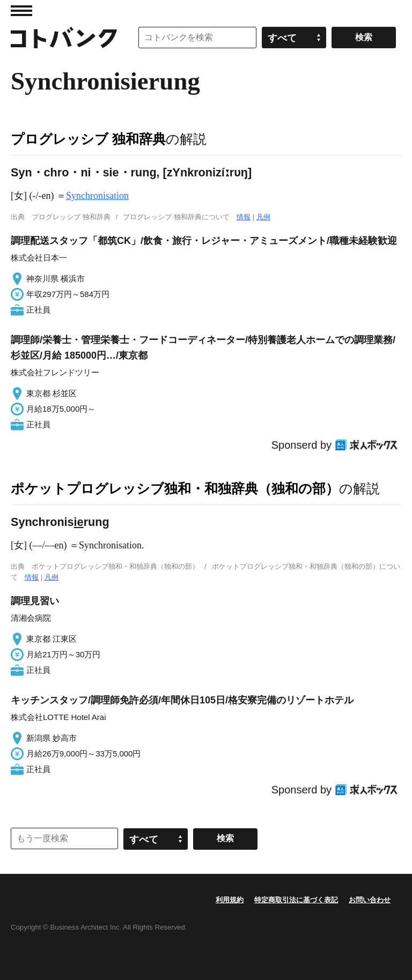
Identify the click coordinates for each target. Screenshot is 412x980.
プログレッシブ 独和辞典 (88, 139)
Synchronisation (97, 196)
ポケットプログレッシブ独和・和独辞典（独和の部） (175, 488)
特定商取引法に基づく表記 (296, 900)
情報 (244, 217)
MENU (21, 11)
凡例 (263, 217)
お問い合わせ (370, 900)
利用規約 (230, 900)
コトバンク (64, 38)
